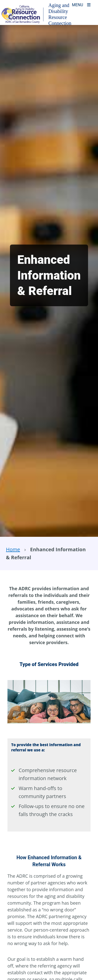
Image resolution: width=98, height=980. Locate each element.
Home (13, 549)
